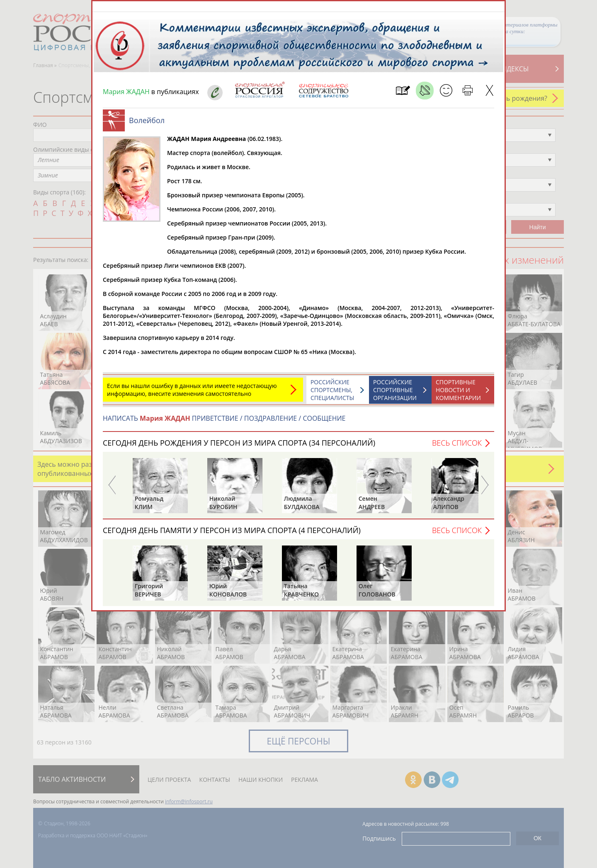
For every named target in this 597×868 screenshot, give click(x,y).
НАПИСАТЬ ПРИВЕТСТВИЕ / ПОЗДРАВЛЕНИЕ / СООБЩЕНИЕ (224, 422)
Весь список (457, 447)
